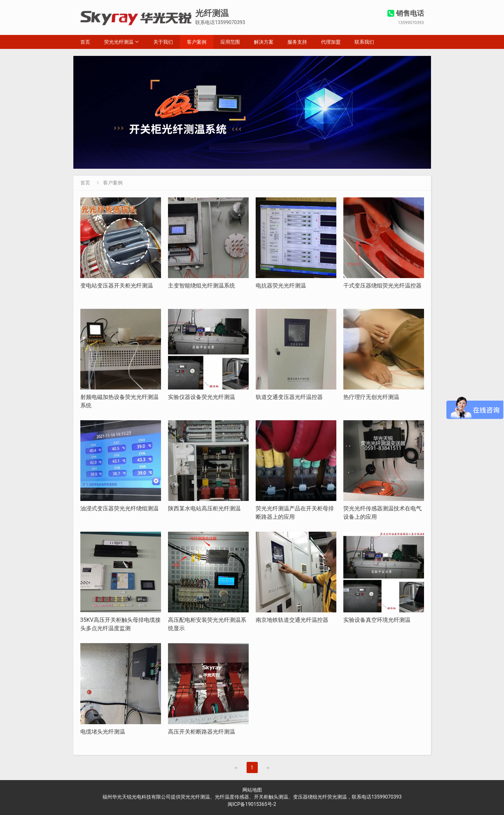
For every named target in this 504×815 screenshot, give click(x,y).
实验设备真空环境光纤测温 (377, 620)
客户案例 (197, 42)
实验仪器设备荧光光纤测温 (202, 397)
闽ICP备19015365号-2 (252, 804)
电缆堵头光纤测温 (103, 732)
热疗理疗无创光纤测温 (371, 397)
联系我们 (364, 42)
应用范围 (230, 42)
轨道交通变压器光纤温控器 (289, 397)
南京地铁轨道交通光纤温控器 (292, 620)
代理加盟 (331, 42)
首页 (85, 42)
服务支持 (297, 42)
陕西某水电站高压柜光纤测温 (204, 508)
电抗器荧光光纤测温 (281, 286)
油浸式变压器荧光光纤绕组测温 (119, 508)
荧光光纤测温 (119, 42)
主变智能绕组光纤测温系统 (202, 286)
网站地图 (252, 790)
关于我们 (163, 42)
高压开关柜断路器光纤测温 (202, 732)
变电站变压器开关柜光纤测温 (117, 286)
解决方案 (264, 42)
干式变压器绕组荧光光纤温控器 (382, 286)
